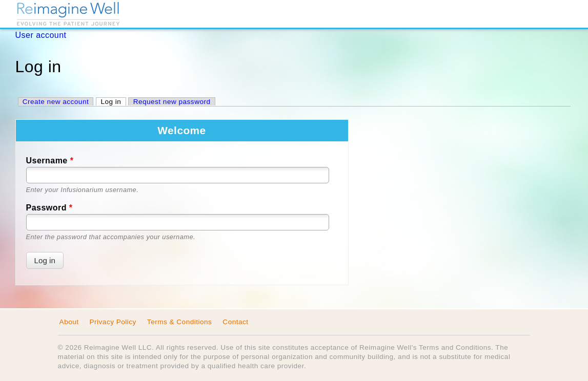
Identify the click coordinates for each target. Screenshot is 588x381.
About (69, 322)
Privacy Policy (113, 322)
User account (41, 35)
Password (49, 208)
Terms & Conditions (180, 322)
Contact (235, 322)
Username (50, 161)
